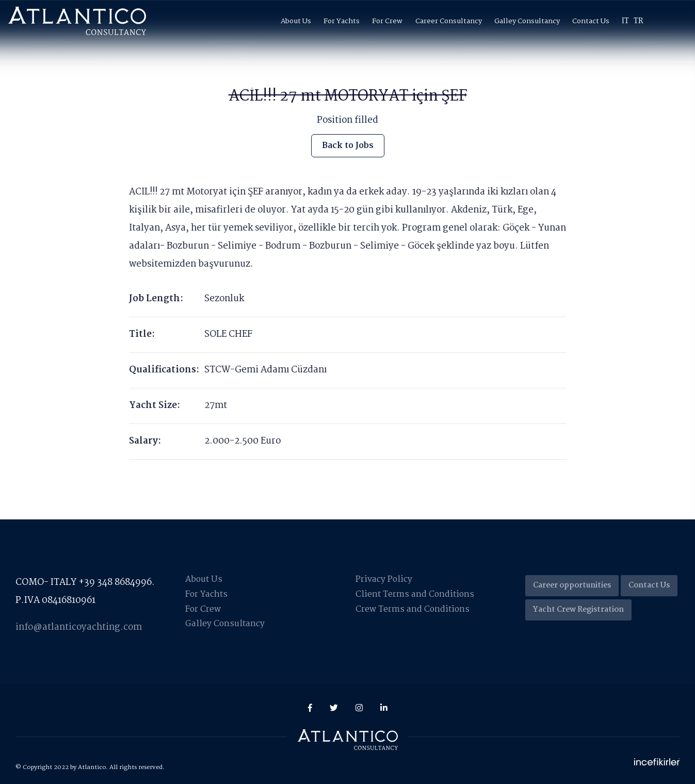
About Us (296, 21)
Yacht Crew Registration (578, 610)
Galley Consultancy (527, 21)
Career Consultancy (449, 21)
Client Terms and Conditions (416, 594)
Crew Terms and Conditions (413, 609)
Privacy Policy (384, 579)
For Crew (387, 21)
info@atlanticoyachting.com (79, 627)
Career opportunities (572, 585)
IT (625, 21)
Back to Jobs (348, 145)
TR (639, 21)
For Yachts (342, 21)
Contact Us (591, 21)
